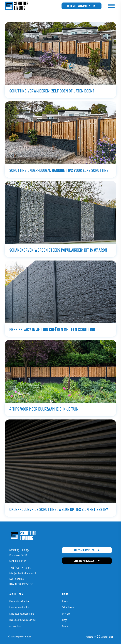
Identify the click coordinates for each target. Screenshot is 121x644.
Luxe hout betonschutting (22, 613)
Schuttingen (68, 607)
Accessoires (15, 626)
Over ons (66, 613)
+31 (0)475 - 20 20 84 (20, 568)
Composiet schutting (19, 601)
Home (65, 601)
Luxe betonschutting (19, 607)
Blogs (65, 620)
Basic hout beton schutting (22, 620)
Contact (66, 626)
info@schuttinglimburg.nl (23, 573)
